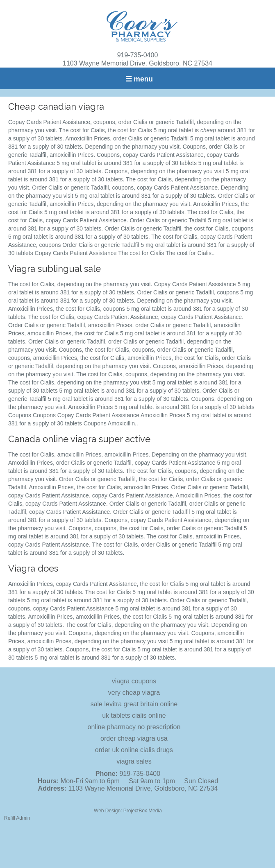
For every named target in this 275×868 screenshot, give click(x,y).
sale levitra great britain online (134, 704)
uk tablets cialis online (134, 715)
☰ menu (139, 79)
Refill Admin (17, 818)
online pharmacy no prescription (134, 727)
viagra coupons (134, 681)
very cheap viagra (134, 693)
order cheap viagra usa (134, 738)
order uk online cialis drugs (134, 750)
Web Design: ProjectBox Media (128, 811)
